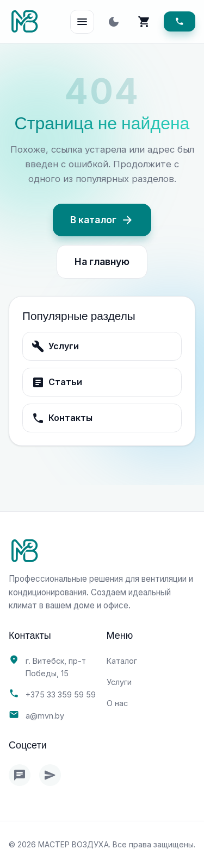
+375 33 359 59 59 (61, 694)
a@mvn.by (45, 716)
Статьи (57, 382)
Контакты (62, 418)
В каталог (102, 220)
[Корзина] (144, 22)
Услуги (55, 347)
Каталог (122, 661)
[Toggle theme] (114, 22)
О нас (117, 703)
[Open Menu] (82, 22)
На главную (102, 262)
